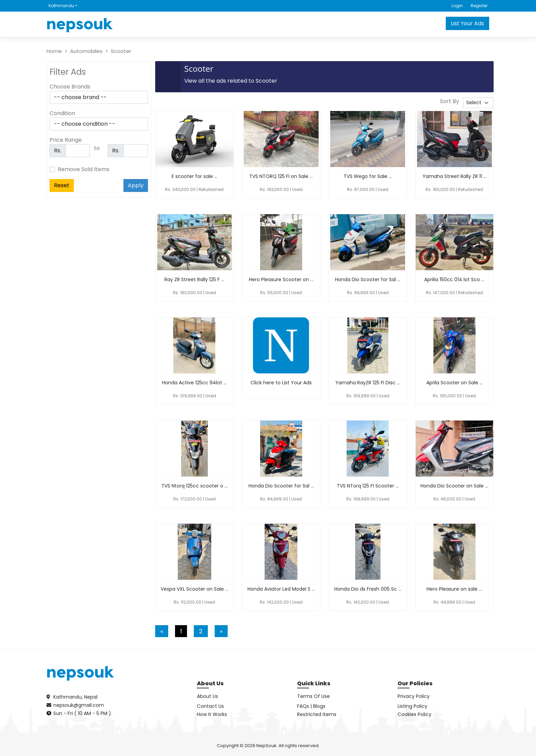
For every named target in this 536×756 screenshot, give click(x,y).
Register (479, 6)
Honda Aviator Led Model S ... (281, 589)
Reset (62, 185)
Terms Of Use (313, 696)
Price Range (66, 140)
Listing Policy (412, 706)
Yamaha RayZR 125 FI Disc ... (368, 383)
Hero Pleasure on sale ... (454, 589)
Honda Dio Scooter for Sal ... (368, 279)
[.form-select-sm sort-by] (478, 103)
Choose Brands (70, 87)
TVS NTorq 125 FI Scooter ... (368, 486)
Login (457, 6)
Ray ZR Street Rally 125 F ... (194, 279)
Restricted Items (317, 714)
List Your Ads (467, 23)
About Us (207, 696)
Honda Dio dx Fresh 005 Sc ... (368, 589)
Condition (62, 113)
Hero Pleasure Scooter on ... (281, 279)
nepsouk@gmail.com (79, 705)
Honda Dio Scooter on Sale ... (454, 486)
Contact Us (210, 706)
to (97, 148)
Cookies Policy (414, 714)
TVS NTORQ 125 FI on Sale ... (281, 176)
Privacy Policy (414, 696)
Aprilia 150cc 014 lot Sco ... (454, 279)
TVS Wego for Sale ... (368, 176)
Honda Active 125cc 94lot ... (194, 383)
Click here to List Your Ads (281, 383)
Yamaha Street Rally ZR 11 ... (454, 176)
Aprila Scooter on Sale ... (454, 383)
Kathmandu (61, 6)
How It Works (212, 714)
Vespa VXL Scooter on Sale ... (195, 589)
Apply (136, 185)
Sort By (450, 101)
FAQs (303, 706)
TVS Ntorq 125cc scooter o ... (195, 486)
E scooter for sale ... (195, 176)
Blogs (319, 706)
